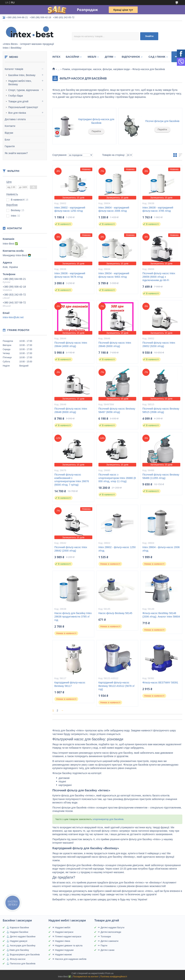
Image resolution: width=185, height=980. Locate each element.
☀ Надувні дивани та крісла (67, 945)
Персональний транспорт (23, 107)
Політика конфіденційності (114, 977)
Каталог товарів (14, 69)
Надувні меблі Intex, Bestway (20, 83)
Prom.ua (109, 973)
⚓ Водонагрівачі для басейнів (23, 955)
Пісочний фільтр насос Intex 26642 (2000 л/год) (71, 549)
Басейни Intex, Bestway (22, 75)
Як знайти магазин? (16, 153)
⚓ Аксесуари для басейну (21, 945)
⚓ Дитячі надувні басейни (21, 936)
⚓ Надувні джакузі (17, 941)
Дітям (109, 57)
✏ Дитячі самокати (108, 941)
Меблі (92, 57)
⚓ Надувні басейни (17, 932)
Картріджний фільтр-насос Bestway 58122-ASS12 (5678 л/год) (117, 686)
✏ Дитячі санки (106, 950)
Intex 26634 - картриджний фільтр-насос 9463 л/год (114, 275)
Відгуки (9, 133)
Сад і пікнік (157, 57)
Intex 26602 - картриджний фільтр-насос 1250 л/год (70, 209)
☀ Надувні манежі (62, 955)
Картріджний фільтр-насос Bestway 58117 (70, 684)
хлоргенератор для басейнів (108, 819)
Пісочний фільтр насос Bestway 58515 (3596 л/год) (161, 410)
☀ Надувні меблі (61, 927)
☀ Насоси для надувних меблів (69, 959)
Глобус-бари (16, 96)
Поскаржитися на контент (86, 977)
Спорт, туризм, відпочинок (24, 90)
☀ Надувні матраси (63, 932)
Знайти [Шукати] (149, 36)
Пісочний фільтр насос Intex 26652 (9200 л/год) (159, 344)
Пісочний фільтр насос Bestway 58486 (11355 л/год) (161, 476)
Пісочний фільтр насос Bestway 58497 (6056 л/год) (117, 410)
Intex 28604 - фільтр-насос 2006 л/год (161, 549)
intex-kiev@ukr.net (13, 317)
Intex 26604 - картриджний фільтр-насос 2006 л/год (114, 209)
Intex (56, 57)
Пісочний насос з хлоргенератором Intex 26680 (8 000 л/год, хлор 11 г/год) (117, 478)
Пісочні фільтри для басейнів (162, 121)
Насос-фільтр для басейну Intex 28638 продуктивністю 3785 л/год (73, 617)
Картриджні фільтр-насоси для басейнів (96, 121)
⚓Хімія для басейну (18, 950)
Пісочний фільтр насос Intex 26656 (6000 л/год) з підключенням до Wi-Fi (159, 277)
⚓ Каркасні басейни (18, 927)
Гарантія (10, 146)
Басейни (72, 57)
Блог (7, 140)
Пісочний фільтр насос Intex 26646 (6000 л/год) (115, 344)
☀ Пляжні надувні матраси (67, 936)
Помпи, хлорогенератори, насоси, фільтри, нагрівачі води (96, 69)
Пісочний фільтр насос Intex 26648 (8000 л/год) (71, 410)
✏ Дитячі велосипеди (109, 932)
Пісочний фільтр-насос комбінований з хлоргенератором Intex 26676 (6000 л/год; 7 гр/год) (72, 480)
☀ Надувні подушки (63, 950)
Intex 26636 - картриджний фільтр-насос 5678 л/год (70, 275)
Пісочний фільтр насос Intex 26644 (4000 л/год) (71, 344)
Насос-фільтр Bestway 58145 (115, 613)
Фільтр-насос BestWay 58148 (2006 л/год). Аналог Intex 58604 (161, 615)
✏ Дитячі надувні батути (111, 927)
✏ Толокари (104, 936)
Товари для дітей (18, 101)
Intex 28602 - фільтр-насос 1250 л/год (117, 549)
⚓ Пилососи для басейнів (21, 964)
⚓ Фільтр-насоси (16, 959)
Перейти (96, 131)
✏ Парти (103, 945)
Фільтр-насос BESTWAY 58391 (160, 683)
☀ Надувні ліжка (61, 941)
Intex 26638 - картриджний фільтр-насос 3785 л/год (158, 209)
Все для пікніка (17, 113)
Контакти (10, 126)
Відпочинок (131, 57)
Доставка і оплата (15, 119)
